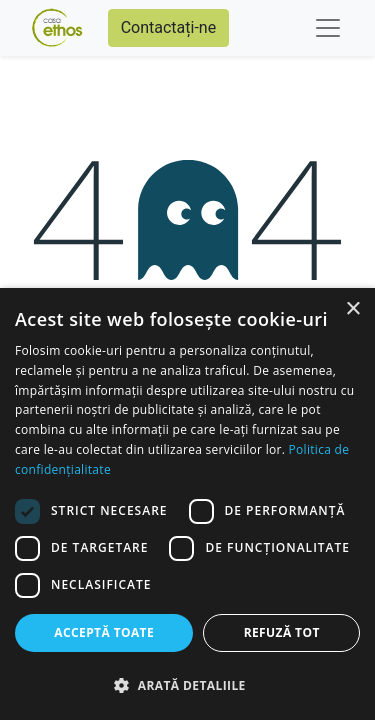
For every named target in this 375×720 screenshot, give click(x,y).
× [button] (352, 309)
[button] (187, 685)
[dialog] (187, 504)
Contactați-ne (169, 27)
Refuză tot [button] (282, 632)
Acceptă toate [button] (104, 632)
